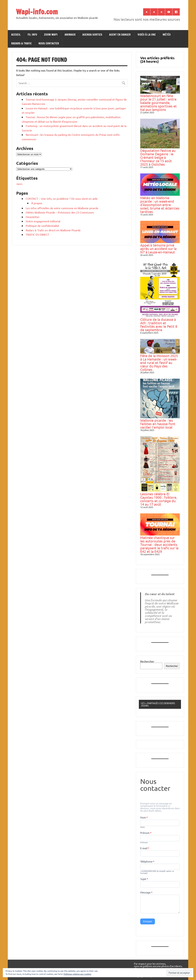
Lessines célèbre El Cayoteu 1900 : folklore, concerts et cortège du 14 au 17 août (159, 499)
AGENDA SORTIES (92, 35)
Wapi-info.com (37, 12)
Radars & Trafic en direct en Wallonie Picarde (53, 230)
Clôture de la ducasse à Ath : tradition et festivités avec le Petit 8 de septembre (159, 325)
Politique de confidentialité (42, 226)
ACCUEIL (16, 35)
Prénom (146, 833)
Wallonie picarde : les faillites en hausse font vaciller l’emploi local (158, 424)
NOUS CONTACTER (49, 43)
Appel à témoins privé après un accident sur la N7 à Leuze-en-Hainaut (158, 248)
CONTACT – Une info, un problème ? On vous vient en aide (62, 198)
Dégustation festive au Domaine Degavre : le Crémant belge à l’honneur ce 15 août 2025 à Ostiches (158, 157)
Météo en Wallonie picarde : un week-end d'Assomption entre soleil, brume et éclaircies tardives (160, 205)
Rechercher (147, 661)
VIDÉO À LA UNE (147, 35)
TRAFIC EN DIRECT (37, 234)
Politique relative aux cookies (77, 974)
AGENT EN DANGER (120, 35)
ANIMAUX (70, 35)
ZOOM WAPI (51, 35)
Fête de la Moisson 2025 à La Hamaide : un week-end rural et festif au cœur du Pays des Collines (159, 363)
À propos (37, 203)
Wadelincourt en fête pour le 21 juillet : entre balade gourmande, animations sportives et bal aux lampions (158, 103)
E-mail (145, 848)
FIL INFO (32, 35)
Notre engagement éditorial (43, 221)
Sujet (144, 879)
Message (146, 893)
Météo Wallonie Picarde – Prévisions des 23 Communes (60, 212)
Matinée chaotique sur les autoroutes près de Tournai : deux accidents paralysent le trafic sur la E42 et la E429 (159, 544)
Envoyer (148, 921)
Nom (144, 818)
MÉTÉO (167, 35)
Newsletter (33, 217)
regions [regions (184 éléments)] (19, 184)
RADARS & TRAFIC (21, 43)
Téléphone (147, 862)
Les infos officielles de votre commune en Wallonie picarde (62, 208)
